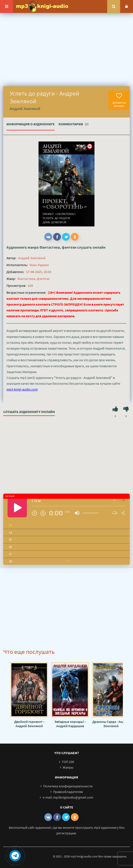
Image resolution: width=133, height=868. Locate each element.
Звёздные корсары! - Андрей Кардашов (70, 724)
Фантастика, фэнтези (58, 247)
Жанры (68, 767)
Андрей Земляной (32, 258)
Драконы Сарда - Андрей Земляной (111, 724)
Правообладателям (68, 792)
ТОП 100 (68, 762)
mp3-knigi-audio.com (22, 389)
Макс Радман (39, 265)
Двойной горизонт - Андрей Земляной (29, 724)
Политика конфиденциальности (68, 786)
